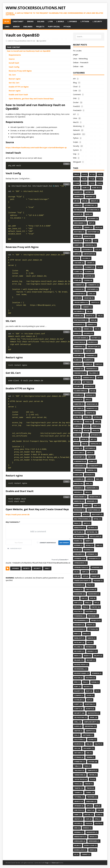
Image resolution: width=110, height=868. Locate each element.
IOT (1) (87, 426)
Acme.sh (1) (96, 188)
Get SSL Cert (14, 83)
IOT (74, 114)
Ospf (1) (85, 572)
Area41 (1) (94, 201)
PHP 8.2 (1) (78, 603)
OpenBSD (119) (80, 559)
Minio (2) (78, 506)
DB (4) (89, 311)
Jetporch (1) (96, 435)
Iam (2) (97, 422)
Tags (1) (87, 766)
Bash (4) (89, 214)
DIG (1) (100, 316)
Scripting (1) (90, 704)
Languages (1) (80, 466)
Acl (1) (77, 188)
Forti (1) (99, 364)
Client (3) (78, 272)
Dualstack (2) (80, 342)
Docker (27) (88, 333)
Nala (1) (77, 523)
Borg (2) (77, 236)
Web (75, 158)
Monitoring (77, 126)
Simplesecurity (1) (91, 722)
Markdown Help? (15, 548)
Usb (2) (98, 806)
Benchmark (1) (80, 223)
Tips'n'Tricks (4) (80, 779)
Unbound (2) (91, 801)
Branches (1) (89, 236)
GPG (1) (88, 400)
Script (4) (78, 704)
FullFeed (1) (94, 373)
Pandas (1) (78, 590)
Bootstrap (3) (93, 232)
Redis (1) (77, 656)
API (74, 79)
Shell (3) (78, 722)
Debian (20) (79, 316)
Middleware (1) (80, 497)
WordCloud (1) (80, 850)
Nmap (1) (89, 541)
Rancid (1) (91, 638)
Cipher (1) (91, 263)
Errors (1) (78, 351)
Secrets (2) (90, 709)
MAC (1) (99, 479)
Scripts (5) (78, 709)
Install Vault (14, 63)
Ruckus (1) (88, 687)
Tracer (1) (89, 784)
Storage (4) (79, 757)
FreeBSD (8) (79, 369)
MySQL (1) (97, 519)
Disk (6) (93, 320)
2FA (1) (77, 174)
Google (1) (90, 395)
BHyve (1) (78, 227)
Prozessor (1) (80, 629)
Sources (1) (79, 744)
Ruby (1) (77, 687)
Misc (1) (97, 506)
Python (76, 138)
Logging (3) (79, 479)
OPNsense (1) (97, 567)
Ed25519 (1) (92, 342)
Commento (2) (93, 285)
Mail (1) (89, 484)
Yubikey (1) (86, 854)
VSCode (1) (78, 823)
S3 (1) (97, 691)
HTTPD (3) (97, 417)
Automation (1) (93, 210)
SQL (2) (89, 744)
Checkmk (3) (79, 263)
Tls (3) (92, 779)
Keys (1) (90, 453)
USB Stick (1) (79, 810)
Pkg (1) (86, 607)
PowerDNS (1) (80, 616)
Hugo (47, 863)
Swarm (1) (90, 757)
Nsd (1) (99, 545)
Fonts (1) (78, 364)
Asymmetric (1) (91, 205)
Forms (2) (88, 364)
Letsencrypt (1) (95, 466)
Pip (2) (97, 603)
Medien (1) (78, 492)
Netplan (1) (79, 532)
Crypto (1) (95, 302)
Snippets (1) (90, 731)
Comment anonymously (48, 543)
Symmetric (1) (80, 762)
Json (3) (84, 439)
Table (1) (78, 766)
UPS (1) (89, 806)
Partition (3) (91, 590)
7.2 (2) (100, 179)
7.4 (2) (84, 183)
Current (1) (87, 307)
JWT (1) (93, 439)
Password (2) (79, 594)
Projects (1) (96, 620)
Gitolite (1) (90, 386)
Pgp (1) (84, 598)
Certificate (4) (89, 254)
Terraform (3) (80, 775)
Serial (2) (93, 718)
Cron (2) (77, 298)
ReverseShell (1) (81, 669)
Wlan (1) (78, 846)
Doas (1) (77, 333)
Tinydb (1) (93, 775)
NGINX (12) (78, 541)
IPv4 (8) (87, 431)
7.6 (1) (100, 183)
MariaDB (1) (79, 488)
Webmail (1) (79, 832)
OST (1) (94, 572)
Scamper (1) (79, 695)
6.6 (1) (85, 174)
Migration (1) (95, 497)
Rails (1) (86, 634)
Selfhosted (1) (93, 713)
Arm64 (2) (78, 205)
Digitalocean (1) (81, 320)
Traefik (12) (79, 788)
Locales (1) (89, 475)
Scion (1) (90, 695)
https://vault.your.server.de (18, 514)
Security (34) (79, 713)
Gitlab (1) (78, 386)
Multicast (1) (97, 514)
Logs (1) (90, 479)
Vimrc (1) (78, 815)
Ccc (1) (98, 250)
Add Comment (64, 543)
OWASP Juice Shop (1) (82, 581)
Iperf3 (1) (96, 426)
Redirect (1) (92, 651)
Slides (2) (78, 726)
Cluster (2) (89, 276)
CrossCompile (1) (81, 302)
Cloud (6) (78, 276)
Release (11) (79, 660)
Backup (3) (78, 214)
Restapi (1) (91, 660)
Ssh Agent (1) (89, 748)
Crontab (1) (89, 298)
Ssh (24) (77, 748)
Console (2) (79, 289)
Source (12, 59)
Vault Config (14, 67)
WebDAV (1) (87, 828)
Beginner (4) (93, 219)
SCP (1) (90, 700)
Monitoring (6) (94, 510)
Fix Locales (77, 51)
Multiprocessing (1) (82, 519)
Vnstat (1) (78, 819)
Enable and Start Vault (18, 95)
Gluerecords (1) (81, 391)
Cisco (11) (78, 267)
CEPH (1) (77, 254)
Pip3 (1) (77, 607)
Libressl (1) (92, 470)
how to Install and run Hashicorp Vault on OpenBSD (29, 51)
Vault (47, 568)
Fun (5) (77, 378)
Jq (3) (76, 439)
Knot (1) (91, 457)
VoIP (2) (89, 819)
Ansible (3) (78, 197)
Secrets (26, 568)
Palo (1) (90, 585)
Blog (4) (99, 227)
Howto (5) (91, 413)
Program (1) (93, 616)
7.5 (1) (92, 183)
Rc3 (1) (90, 642)
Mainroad (55, 863)
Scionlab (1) (79, 700)
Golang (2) (79, 395)
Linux (75, 118)
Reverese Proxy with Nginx (20, 71)
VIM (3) (100, 810)
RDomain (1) (90, 647)
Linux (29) (78, 475)
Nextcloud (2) (96, 536)
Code (75, 91)
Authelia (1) (79, 210)
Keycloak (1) (79, 453)
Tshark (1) (78, 793)
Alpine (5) (89, 192)
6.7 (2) (92, 174)
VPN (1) (97, 819)
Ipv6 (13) (96, 431)
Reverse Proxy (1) (81, 665)
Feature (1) (79, 356)
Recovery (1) (79, 651)
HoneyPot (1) (92, 408)
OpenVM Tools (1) (81, 567)
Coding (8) (88, 280)
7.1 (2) (92, 179)
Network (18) (92, 532)
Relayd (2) (98, 656)
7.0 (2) (84, 179)
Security (37, 568)
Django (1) (92, 325)
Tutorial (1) (79, 797)
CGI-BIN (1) (86, 258)
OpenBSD (43, 41)
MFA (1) (88, 492)
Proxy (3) (91, 625)
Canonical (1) (90, 245)
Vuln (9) (89, 823)
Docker (76, 102)
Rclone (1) (78, 647)
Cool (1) (92, 294)
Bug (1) (88, 241)
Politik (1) (78, 611)
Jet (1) (85, 435)
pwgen (76, 55)
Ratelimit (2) (79, 642)
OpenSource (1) (80, 563)
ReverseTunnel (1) (81, 673)
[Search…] (89, 37)
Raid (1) (77, 634)
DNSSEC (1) (88, 329)
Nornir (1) (78, 545)
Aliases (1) (78, 192)
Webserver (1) (92, 832)
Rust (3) (89, 691)
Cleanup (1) (90, 267)
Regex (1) (87, 656)
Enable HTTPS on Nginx (19, 87)
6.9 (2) (76, 179)
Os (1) (76, 572)
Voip (75, 154)
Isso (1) (77, 435)
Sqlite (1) (99, 744)
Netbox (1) (92, 528)
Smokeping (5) (90, 726)
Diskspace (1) (79, 325)
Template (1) (92, 770)
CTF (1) (77, 307)
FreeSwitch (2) (80, 373)
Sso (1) (89, 753)
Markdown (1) (92, 488)
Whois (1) (93, 837)
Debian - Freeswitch (81, 63)
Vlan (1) (99, 815)
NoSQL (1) (89, 545)
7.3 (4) (76, 183)
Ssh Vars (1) (79, 753)
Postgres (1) (91, 611)
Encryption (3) (94, 347)
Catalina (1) (87, 250)
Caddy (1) (78, 245)
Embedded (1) (79, 347)
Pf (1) (76, 598)
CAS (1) (77, 250)
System (76, 150)
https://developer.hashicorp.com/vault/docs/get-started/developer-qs (36, 148)
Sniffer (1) (78, 731)
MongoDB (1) (79, 510)
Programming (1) (81, 620)
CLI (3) (100, 267)
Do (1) (97, 329)
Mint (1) (88, 506)
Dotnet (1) (96, 338)
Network (76, 130)
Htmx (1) (87, 417)
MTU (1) (86, 514)
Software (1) (88, 735)
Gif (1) (100, 378)
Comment (77, 94)
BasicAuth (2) (79, 219)
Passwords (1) (94, 594)
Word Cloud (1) (90, 846)
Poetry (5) (96, 607)
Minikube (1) (92, 501)
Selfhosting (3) (80, 718)
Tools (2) (78, 784)
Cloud (75, 86)
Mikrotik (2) (79, 501)
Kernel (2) (78, 448)
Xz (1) (76, 854)
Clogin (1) (89, 272)
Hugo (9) (88, 422)
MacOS (76, 122)
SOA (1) (77, 735)
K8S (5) (85, 444)
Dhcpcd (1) (90, 316)
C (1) (95, 241)
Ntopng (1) (88, 550)
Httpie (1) (78, 422)
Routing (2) (90, 678)
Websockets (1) (80, 837)
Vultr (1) (99, 823)
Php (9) (93, 598)
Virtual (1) (89, 815)
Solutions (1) (80, 740)
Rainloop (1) (79, 638)
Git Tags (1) (88, 382)
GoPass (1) (78, 400)
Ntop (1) (77, 550)
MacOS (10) (78, 484)
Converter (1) (80, 294)
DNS (75, 98)
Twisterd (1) (92, 797)
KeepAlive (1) (95, 444)
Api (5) (77, 201)
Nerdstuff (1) (80, 528)
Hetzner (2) (79, 408)
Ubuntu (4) (79, 801)
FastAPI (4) (90, 351)
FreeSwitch (77, 110)
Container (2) (92, 289)
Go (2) (93, 391)
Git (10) (77, 382)
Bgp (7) (92, 223)
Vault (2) (91, 810)
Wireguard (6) (80, 841)
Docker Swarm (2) (81, 338)
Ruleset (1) (79, 691)
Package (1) (98, 581)
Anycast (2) (90, 197)
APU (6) (85, 201)
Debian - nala (78, 66)
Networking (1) (80, 536)
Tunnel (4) (90, 793)
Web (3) (77, 828)
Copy (67, 164)
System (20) (93, 762)
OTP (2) (85, 576)
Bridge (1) (78, 241)
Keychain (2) (90, 448)
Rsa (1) (86, 682)
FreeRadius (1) (92, 369)
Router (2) (78, 678)
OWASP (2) (95, 576)
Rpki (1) (77, 682)
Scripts (76, 142)
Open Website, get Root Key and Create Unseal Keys (31, 99)
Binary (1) (88, 227)
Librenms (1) (79, 470)
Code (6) (77, 280)
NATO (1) (87, 523)
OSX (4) (77, 576)
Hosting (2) (79, 413)
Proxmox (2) (79, 625)
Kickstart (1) (79, 457)
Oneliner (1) (79, 554)
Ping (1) (88, 603)
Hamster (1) (79, 404)
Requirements (15, 55)
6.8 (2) (100, 174)
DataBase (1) (79, 311)
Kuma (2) (92, 461)
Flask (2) (78, 360)
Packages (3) (79, 585)
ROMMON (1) (97, 673)
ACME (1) (86, 188)
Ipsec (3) (77, 431)
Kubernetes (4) (80, 461)
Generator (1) (88, 378)
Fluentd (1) (89, 360)
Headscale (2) (92, 404)
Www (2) (93, 850)
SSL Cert (12, 75)
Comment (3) (79, 285)
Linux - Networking (80, 59)
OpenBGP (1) (92, 554)
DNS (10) (77, 329)
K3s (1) (77, 444)
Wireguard (77, 162)
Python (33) (93, 629)
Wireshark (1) (94, 841)
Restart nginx (15, 79)
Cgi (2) (77, 258)
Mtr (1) (77, 514)
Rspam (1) (95, 682)
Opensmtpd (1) (94, 559)
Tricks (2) (90, 788)
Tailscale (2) (79, 770)
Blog (75, 83)
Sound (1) (92, 740)
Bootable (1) (79, 232)
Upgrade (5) (79, 806)
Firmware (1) (91, 356)
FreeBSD (76, 106)
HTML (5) (77, 417)
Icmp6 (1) (78, 426)
